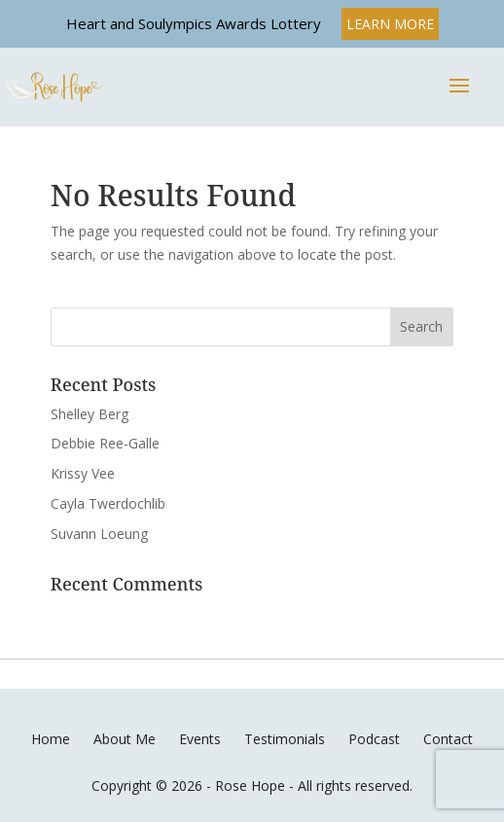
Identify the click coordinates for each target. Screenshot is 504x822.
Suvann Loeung (99, 534)
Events (200, 739)
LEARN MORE (390, 24)
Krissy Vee (83, 473)
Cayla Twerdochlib (108, 503)
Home (51, 739)
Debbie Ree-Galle (105, 443)
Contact (448, 739)
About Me (125, 739)
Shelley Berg (90, 414)
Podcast (374, 739)
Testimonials (285, 739)
